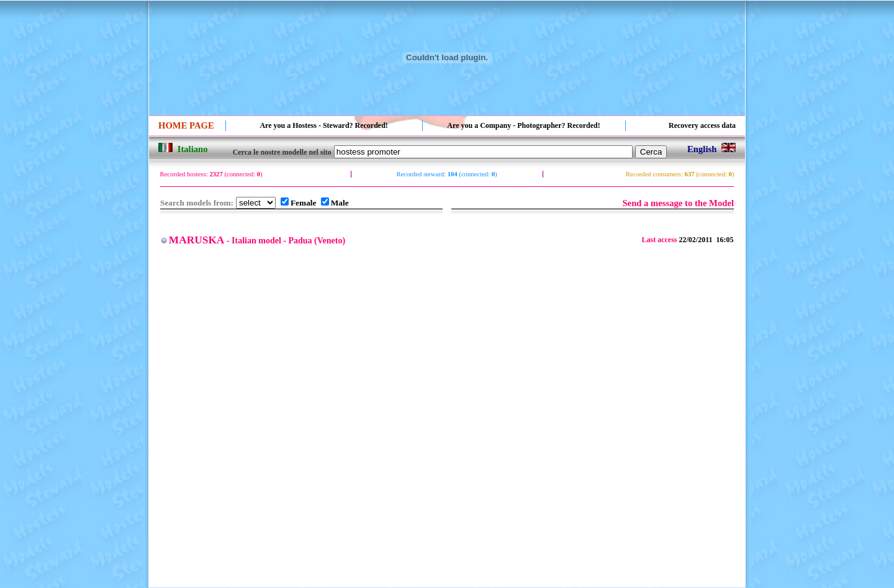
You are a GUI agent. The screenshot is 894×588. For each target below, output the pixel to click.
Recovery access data (702, 125)
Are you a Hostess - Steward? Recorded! (323, 125)
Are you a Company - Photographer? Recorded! (523, 125)
